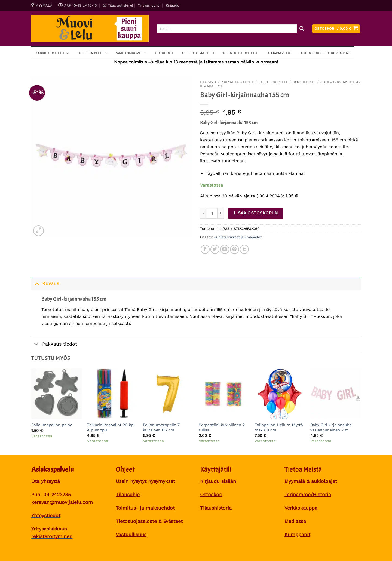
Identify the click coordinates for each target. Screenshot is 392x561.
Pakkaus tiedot (54, 344)
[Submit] (301, 29)
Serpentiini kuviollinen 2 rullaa (222, 427)
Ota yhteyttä (46, 481)
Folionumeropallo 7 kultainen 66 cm (161, 427)
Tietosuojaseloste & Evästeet (149, 521)
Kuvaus (45, 283)
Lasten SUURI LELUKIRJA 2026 (324, 53)
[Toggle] (37, 283)
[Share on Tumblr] (244, 249)
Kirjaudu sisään (218, 481)
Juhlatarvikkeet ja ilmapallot (238, 237)
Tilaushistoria (216, 508)
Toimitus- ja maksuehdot (145, 508)
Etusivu (208, 82)
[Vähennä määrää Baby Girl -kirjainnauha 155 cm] (203, 213)
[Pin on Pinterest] (235, 249)
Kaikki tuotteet (52, 53)
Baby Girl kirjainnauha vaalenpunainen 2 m (331, 427)
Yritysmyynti (149, 5)
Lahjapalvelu (278, 53)
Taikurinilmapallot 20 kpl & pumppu (111, 427)
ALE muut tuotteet (240, 53)
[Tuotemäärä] (212, 213)
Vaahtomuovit (131, 53)
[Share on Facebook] (205, 249)
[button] (118, 5)
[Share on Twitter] (215, 249)
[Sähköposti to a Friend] (225, 249)
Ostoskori (211, 495)
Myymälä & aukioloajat (311, 481)
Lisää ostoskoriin (256, 213)
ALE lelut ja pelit (198, 53)
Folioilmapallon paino (52, 425)
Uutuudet (164, 53)
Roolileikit (304, 82)
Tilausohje (128, 495)
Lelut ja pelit (93, 53)
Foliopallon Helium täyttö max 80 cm (279, 427)
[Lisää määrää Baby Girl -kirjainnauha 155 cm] (221, 213)
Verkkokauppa (301, 508)
